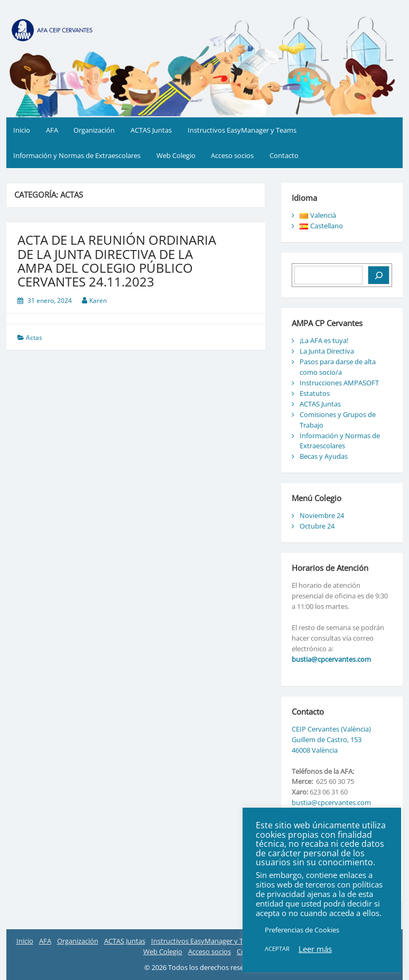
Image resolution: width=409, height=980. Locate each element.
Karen (98, 301)
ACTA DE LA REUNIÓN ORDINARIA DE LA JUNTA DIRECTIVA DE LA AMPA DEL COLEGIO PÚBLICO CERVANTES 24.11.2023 (117, 261)
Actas (34, 338)
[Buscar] (379, 275)
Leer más (315, 949)
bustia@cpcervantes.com (331, 659)
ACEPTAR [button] (277, 949)
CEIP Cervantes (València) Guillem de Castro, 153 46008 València (331, 739)
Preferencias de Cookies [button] (302, 930)
